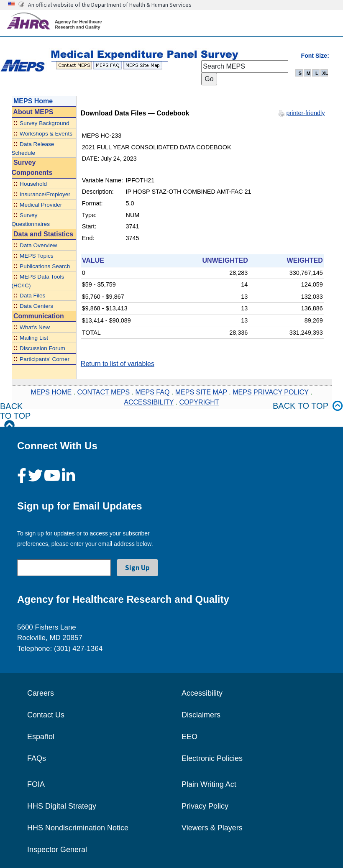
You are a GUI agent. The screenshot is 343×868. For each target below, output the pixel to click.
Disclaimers (201, 715)
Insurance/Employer (45, 194)
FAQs (37, 758)
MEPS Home (33, 101)
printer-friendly (306, 113)
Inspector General (57, 850)
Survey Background (45, 123)
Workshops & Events (46, 134)
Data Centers (36, 306)
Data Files (32, 296)
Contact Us (46, 715)
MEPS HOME (51, 392)
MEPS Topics (37, 256)
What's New (35, 327)
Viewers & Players (212, 828)
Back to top (308, 406)
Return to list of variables (118, 364)
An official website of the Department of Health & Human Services (110, 5)
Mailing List (34, 338)
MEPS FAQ (153, 392)
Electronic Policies (212, 758)
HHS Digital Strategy (62, 806)
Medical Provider (41, 205)
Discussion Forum (42, 348)
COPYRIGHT (199, 402)
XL (325, 73)
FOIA (36, 784)
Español (41, 737)
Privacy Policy (205, 806)
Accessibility (202, 693)
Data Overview (38, 245)
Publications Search (45, 266)
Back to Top (15, 416)
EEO (189, 737)
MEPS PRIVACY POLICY (270, 392)
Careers (41, 693)
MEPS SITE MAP (201, 392)
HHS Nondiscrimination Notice (78, 828)
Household (33, 184)
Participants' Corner (45, 359)
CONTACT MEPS (104, 392)
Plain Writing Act (209, 784)
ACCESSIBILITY (149, 402)
